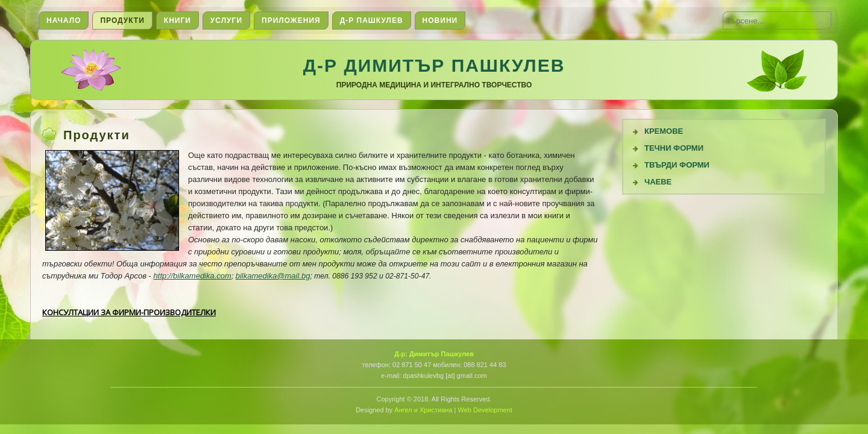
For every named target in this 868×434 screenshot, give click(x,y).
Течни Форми (674, 148)
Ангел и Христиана (423, 410)
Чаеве (658, 182)
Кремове (664, 131)
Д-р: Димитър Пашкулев (434, 354)
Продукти (122, 20)
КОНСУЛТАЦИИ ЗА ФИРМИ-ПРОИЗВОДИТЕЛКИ (129, 312)
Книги (178, 20)
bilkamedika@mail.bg (273, 276)
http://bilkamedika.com (193, 276)
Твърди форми (677, 165)
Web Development (485, 410)
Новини (440, 20)
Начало (64, 20)
